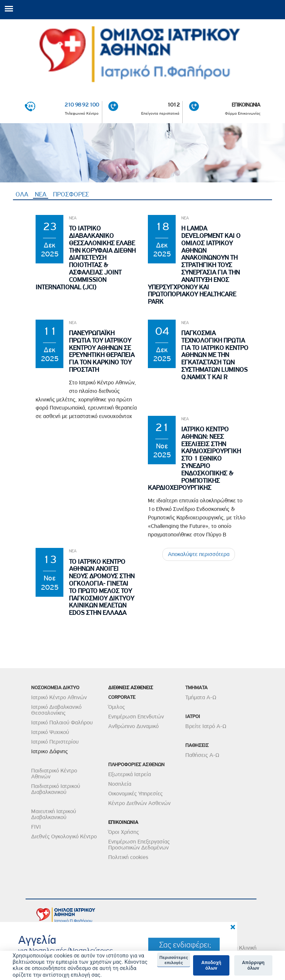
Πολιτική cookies (128, 857)
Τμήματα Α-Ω (201, 697)
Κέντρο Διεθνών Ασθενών (139, 803)
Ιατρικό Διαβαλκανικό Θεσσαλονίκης (56, 710)
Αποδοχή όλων (211, 965)
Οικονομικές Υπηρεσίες (135, 794)
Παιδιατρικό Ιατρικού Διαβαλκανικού (56, 789)
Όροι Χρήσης (124, 832)
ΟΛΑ (22, 194)
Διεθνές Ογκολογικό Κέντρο (64, 836)
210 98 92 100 (82, 105)
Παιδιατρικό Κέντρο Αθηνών (54, 774)
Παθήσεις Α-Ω (202, 755)
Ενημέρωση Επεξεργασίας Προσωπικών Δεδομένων (139, 845)
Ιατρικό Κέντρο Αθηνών (59, 697)
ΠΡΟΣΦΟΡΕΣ (71, 194)
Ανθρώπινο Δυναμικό (133, 726)
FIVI (36, 827)
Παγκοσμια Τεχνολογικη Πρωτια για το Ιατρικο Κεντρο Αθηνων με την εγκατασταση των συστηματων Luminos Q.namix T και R (215, 355)
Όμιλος (117, 707)
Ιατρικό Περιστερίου (55, 742)
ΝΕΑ (42, 194)
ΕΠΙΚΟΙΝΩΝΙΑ (246, 105)
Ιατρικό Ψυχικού (50, 732)
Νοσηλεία (120, 784)
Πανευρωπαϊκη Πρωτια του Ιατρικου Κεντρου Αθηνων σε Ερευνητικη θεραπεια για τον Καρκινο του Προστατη (102, 351)
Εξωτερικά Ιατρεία (130, 774)
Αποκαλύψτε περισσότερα (199, 555)
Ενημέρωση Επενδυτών (136, 717)
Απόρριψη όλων (253, 965)
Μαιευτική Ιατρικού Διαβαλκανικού (54, 814)
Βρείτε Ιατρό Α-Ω (206, 726)
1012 (173, 105)
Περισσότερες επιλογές (174, 960)
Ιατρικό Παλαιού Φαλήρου (62, 723)
